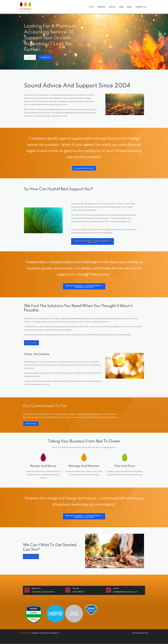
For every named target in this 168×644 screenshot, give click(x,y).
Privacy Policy (24, 633)
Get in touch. (93, 242)
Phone (76, 589)
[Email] (109, 590)
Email (116, 589)
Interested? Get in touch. (84, 286)
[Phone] (68, 590)
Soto (147, 633)
